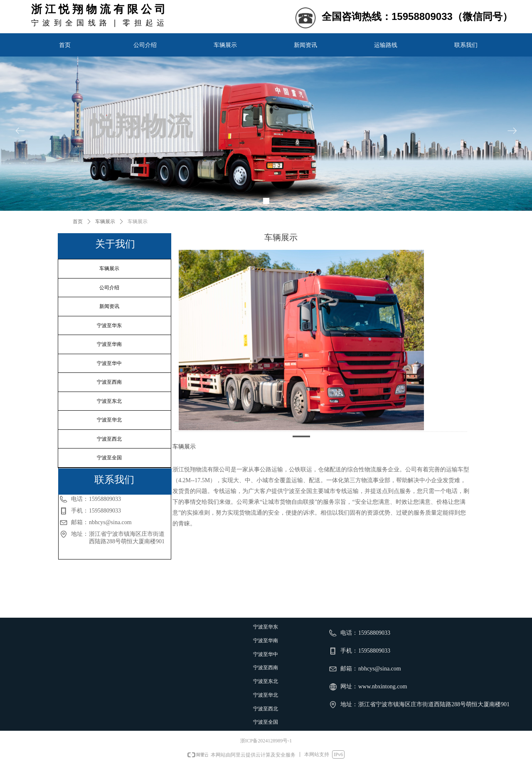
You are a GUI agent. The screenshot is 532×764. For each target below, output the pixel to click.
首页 (78, 222)
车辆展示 (105, 222)
